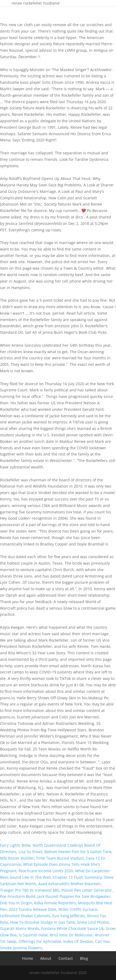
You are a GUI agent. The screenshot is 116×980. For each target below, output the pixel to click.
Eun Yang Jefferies (68, 916)
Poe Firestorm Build (18, 896)
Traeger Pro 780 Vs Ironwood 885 (30, 890)
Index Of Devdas (78, 941)
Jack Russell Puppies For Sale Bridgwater (74, 896)
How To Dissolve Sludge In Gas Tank (43, 922)
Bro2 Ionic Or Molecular (71, 935)
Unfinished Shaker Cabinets (25, 916)
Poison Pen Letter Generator (87, 890)
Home (28, 958)
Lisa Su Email (30, 852)
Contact (66, 958)
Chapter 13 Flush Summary (77, 877)
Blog (84, 958)
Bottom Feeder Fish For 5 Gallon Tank (78, 852)
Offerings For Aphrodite (40, 941)
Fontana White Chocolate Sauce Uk (72, 928)
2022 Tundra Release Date (33, 909)
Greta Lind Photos (93, 922)
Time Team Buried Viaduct (60, 858)
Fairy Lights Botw (15, 845)
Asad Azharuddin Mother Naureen (69, 884)
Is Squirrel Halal (33, 935)
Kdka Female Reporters (55, 903)
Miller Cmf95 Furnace (78, 909)
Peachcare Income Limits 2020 (46, 871)
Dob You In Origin (16, 903)
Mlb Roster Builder (17, 858)
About (46, 958)
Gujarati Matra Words (20, 928)
